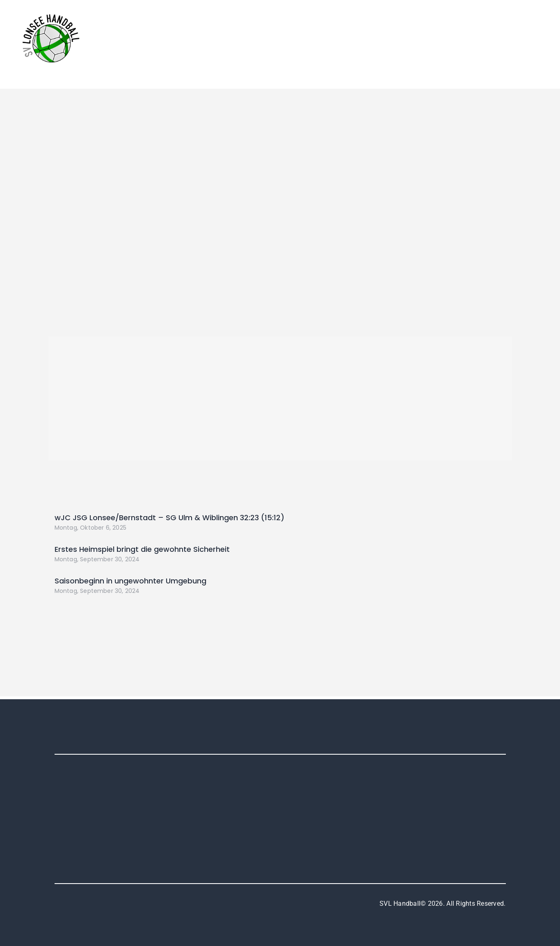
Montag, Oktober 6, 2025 (91, 528)
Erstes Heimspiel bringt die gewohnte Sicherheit (142, 549)
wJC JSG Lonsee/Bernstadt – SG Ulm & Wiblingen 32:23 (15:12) (169, 518)
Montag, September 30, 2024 (97, 559)
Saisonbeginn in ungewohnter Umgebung (130, 581)
